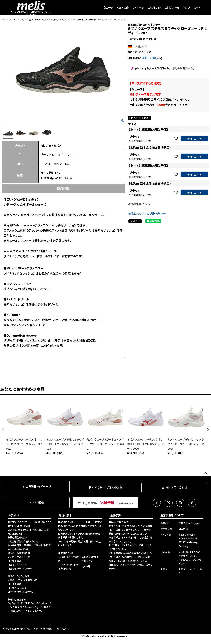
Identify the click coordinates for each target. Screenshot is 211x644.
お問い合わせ (172, 7)
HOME (6, 19)
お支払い (14, 515)
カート (197, 7)
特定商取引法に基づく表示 (18, 628)
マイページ (138, 7)
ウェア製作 (123, 7)
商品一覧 (108, 7)
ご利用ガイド (155, 7)
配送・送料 (65, 515)
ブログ (187, 7)
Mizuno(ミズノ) (41, 19)
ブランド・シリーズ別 (21, 19)
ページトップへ (206, 473)
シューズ (55, 19)
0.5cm (161, 105)
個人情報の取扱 (44, 628)
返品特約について (140, 204)
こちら (45, 164)
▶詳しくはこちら (43, 522)
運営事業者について (172, 515)
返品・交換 (116, 515)
